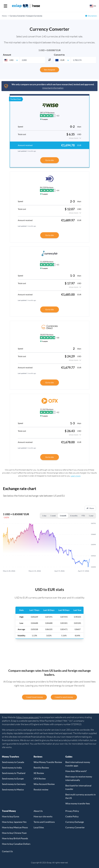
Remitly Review (41, 768)
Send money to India (12, 768)
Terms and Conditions (44, 822)
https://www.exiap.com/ (28, 717)
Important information (53, 88)
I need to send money (64, 697)
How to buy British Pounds (15, 838)
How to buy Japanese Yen (14, 822)
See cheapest (49, 70)
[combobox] (11, 60)
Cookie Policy (72, 816)
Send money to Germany (14, 784)
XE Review (39, 773)
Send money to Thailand (14, 773)
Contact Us (7, 851)
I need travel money (34, 697)
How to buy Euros (11, 816)
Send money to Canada (13, 762)
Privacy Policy (72, 811)
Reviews (38, 757)
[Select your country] (93, 6)
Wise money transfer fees (78, 803)
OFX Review (40, 779)
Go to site (49, 160)
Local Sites (39, 827)
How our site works (43, 816)
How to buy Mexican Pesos (15, 827)
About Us (38, 811)
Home (4, 16)
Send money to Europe (13, 779)
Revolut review (41, 790)
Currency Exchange (75, 822)
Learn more (76, 476)
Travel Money (9, 811)
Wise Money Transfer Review (48, 762)
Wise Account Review (44, 784)
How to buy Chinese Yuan (14, 833)
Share (90, 508)
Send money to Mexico (13, 790)
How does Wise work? (76, 771)
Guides (69, 757)
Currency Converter (75, 827)
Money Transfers (11, 757)
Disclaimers (92, 16)
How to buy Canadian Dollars (16, 844)
